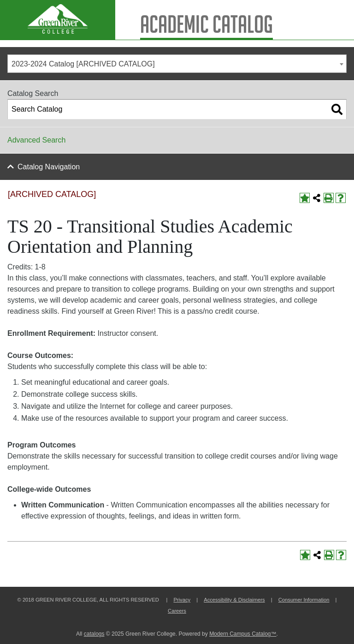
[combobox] (177, 64)
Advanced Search (36, 140)
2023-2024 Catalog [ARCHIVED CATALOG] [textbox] (83, 64)
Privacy (182, 600)
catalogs (94, 634)
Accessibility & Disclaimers (234, 600)
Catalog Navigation (49, 167)
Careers (177, 611)
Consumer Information (304, 600)
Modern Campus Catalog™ (243, 634)
